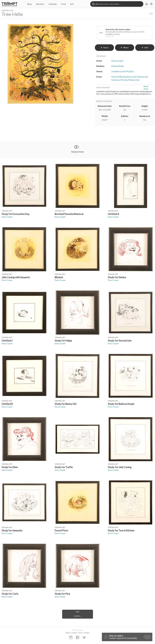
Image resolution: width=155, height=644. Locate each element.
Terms (80, 633)
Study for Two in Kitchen (121, 530)
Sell (72, 4)
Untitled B (7, 404)
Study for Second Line (120, 341)
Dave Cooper (7, 217)
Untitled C (7, 341)
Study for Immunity (12, 530)
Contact (74, 633)
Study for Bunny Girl (66, 404)
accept (147, 637)
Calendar (53, 4)
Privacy (87, 633)
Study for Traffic (64, 467)
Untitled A (113, 214)
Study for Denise (117, 277)
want (125, 48)
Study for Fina (62, 594)
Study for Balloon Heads (121, 404)
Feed (63, 4)
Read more (146, 88)
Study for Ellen (10, 467)
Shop (29, 4)
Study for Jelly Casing (120, 467)
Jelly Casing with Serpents (16, 277)
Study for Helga (63, 341)
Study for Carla (10, 594)
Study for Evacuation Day (16, 214)
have (104, 48)
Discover (40, 4)
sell (145, 48)
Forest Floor (61, 530)
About (68, 633)
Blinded (59, 277)
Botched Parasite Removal (69, 214)
